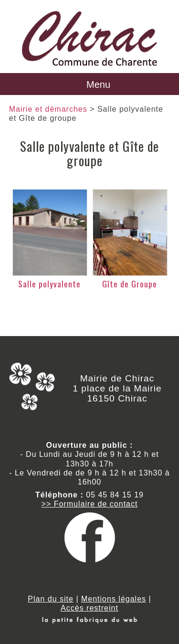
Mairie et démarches (48, 109)
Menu (98, 84)
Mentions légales (114, 599)
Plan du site (51, 599)
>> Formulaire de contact (90, 504)
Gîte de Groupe (130, 284)
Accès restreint (89, 608)
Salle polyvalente (49, 284)
